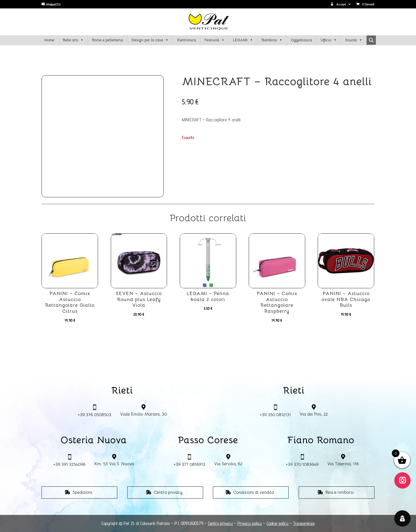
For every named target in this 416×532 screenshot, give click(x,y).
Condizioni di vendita (254, 492)
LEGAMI (243, 40)
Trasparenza (304, 523)
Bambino (272, 40)
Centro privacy (168, 492)
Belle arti (73, 40)
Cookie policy (278, 523)
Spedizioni (82, 492)
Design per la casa (150, 40)
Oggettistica (301, 40)
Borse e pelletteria (108, 40)
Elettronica (187, 40)
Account (338, 4)
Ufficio (329, 40)
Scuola (354, 40)
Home (49, 40)
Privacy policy (250, 523)
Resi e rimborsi (339, 492)
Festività (215, 40)
